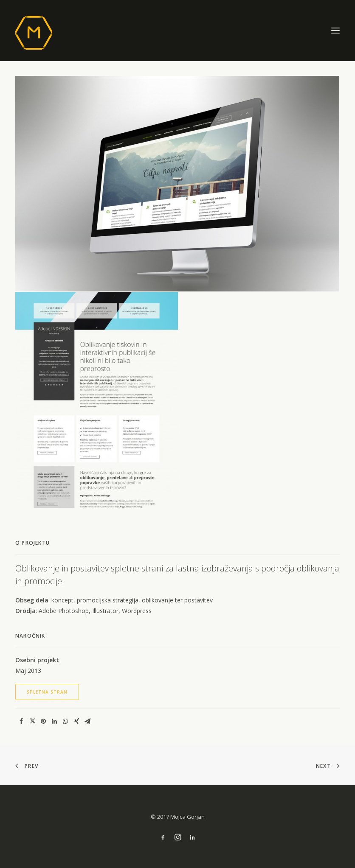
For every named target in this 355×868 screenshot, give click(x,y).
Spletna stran (47, 692)
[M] (177, 31)
